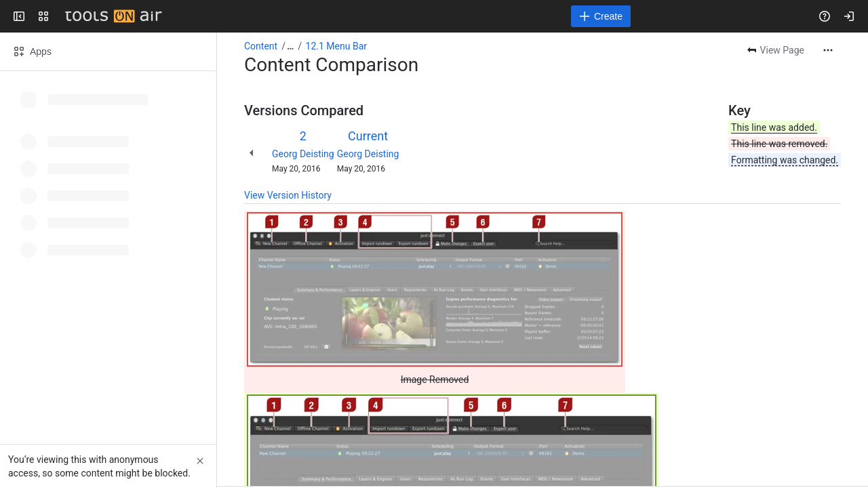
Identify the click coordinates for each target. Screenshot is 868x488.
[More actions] (828, 50)
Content (261, 46)
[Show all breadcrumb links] (290, 46)
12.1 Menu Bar (336, 46)
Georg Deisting (303, 154)
